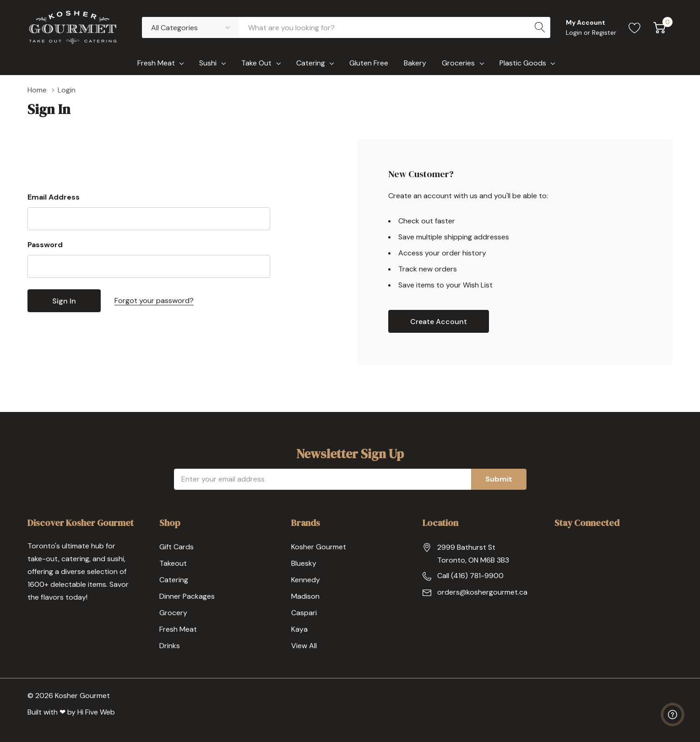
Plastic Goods (523, 63)
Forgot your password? (154, 301)
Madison (305, 596)
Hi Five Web (96, 712)
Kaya (299, 629)
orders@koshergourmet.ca (482, 592)
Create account (439, 322)
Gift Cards (176, 547)
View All (304, 646)
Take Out (256, 63)
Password (45, 245)
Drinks (170, 646)
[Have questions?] (673, 715)
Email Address (54, 197)
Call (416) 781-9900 (470, 576)
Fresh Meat (156, 63)
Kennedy (306, 580)
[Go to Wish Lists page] (635, 27)
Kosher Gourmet (319, 547)
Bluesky (304, 563)
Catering (311, 63)
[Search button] (540, 27)
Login (575, 32)
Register (604, 32)
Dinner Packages (187, 596)
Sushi (208, 63)
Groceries (458, 63)
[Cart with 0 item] (659, 27)
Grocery (173, 613)
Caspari (304, 613)
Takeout (173, 563)
